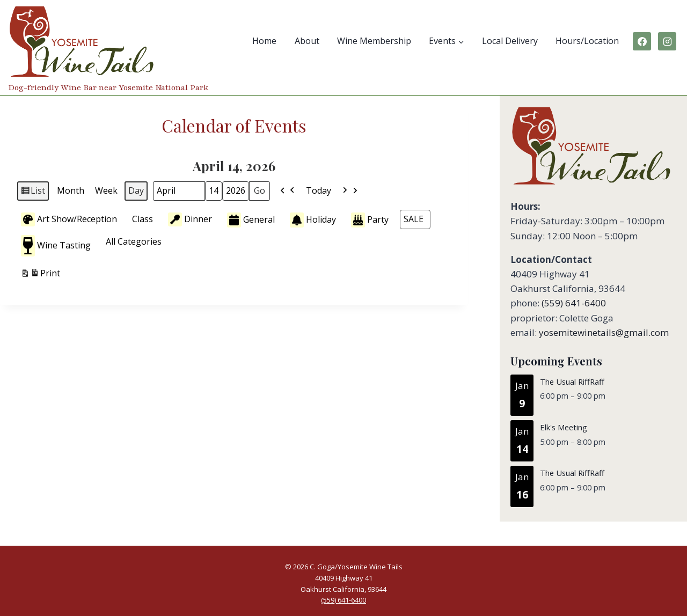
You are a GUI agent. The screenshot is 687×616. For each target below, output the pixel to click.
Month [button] (71, 190)
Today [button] (319, 190)
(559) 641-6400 (574, 303)
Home (264, 41)
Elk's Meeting (564, 428)
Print (40, 275)
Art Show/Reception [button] (69, 219)
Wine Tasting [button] (56, 246)
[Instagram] (667, 41)
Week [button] (106, 190)
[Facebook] (642, 41)
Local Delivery (510, 41)
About (307, 41)
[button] (288, 191)
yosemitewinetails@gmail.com (604, 332)
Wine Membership (374, 41)
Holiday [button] (313, 220)
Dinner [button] (190, 219)
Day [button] (136, 190)
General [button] (251, 220)
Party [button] (370, 220)
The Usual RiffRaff (572, 382)
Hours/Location (587, 41)
